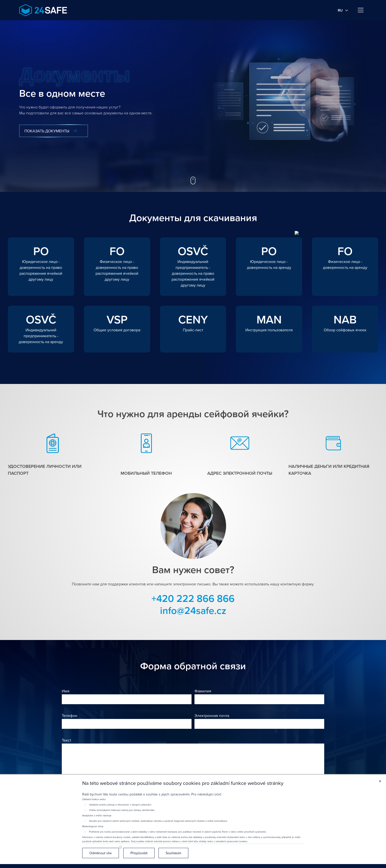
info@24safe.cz (193, 610)
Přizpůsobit (139, 853)
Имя (66, 691)
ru (343, 10)
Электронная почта (212, 716)
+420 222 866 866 (193, 598)
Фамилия (203, 691)
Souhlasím (173, 853)
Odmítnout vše (101, 853)
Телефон (70, 716)
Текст (66, 740)
